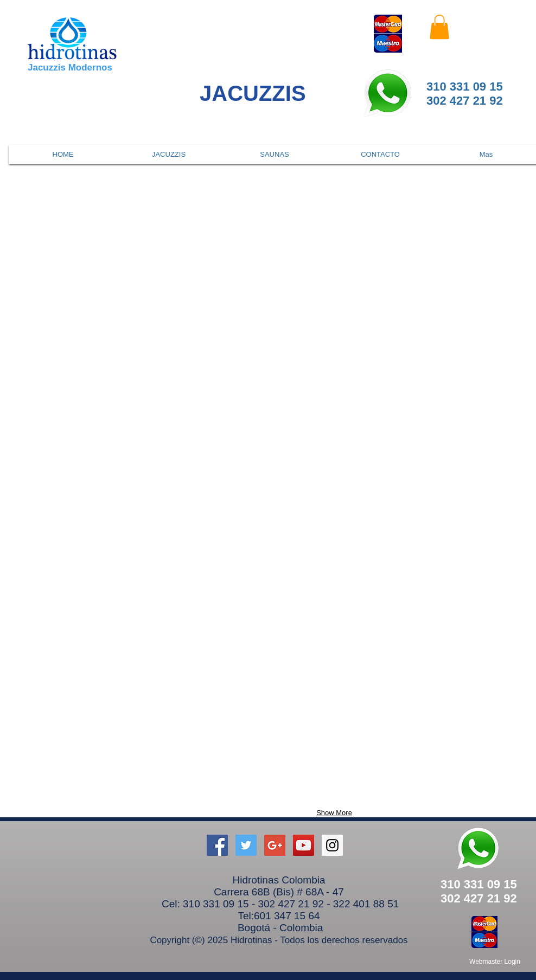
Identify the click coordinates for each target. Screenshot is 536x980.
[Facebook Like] (487, 27)
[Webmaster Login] (495, 961)
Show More (334, 813)
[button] (439, 27)
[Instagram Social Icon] (332, 845)
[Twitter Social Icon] (246, 845)
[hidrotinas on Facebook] (217, 845)
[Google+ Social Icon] (275, 845)
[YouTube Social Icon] (304, 845)
